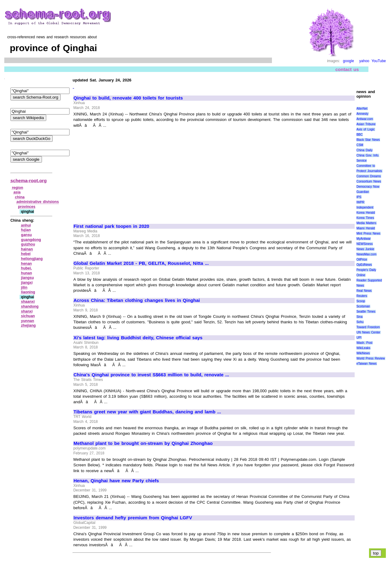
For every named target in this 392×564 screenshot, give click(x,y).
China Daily (365, 150)
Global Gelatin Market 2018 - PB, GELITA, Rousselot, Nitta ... (141, 263)
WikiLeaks (364, 348)
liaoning (28, 292)
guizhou (28, 244)
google (349, 61)
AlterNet (362, 109)
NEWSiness (365, 244)
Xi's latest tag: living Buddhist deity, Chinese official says (138, 338)
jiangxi (27, 283)
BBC (360, 135)
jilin (24, 288)
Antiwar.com (365, 119)
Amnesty (362, 114)
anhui (26, 225)
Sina (360, 317)
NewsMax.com (367, 254)
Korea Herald (366, 213)
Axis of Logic (366, 129)
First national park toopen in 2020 (111, 226)
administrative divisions (38, 202)
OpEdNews (364, 265)
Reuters (362, 296)
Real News (364, 291)
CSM (360, 145)
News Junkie (365, 249)
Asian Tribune (366, 124)
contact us (347, 69)
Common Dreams (369, 176)
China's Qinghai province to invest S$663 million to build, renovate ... (151, 375)
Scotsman (363, 306)
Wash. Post (364, 343)
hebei (26, 254)
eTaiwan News (367, 364)
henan (26, 264)
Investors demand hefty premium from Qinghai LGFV (133, 518)
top (376, 553)
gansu (26, 235)
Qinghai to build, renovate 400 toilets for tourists (128, 98)
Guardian (363, 192)
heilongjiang (32, 259)
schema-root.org (28, 180)
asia (17, 192)
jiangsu (28, 278)
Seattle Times (366, 312)
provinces (27, 207)
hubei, (26, 268)
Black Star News (368, 140)
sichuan (28, 316)
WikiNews (363, 353)
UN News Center (368, 332)
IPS (359, 197)
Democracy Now (368, 187)
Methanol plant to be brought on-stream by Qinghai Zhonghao (143, 443)
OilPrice (362, 259)
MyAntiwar (364, 239)
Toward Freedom (368, 327)
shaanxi (28, 302)
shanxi (27, 311)
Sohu (360, 322)
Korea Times (365, 218)
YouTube (379, 61)
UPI (359, 338)
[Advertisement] (125, 173)
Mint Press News (368, 233)
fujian (26, 230)
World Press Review (371, 358)
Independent (365, 207)
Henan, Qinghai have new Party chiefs (116, 481)
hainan (27, 249)
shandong (30, 306)
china (20, 197)
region (18, 188)
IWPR (360, 202)
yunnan (28, 321)
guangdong (31, 240)
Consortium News (369, 181)
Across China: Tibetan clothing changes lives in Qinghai (137, 300)
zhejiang (28, 325)
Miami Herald (366, 228)
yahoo (364, 61)
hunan (27, 273)
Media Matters (366, 223)
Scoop (361, 301)
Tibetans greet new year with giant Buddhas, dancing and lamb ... (147, 412)
